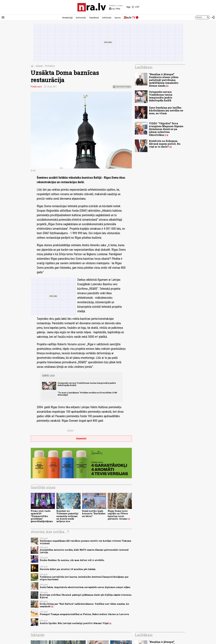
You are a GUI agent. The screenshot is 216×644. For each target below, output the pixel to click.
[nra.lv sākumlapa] (92, 7)
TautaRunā (94, 18)
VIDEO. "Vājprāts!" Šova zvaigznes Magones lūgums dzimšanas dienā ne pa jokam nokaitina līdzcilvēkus (166, 129)
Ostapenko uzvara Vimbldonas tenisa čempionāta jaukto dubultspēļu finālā (87, 384)
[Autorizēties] (213, 17)
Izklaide (39, 66)
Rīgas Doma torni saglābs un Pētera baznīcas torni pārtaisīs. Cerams (118, 515)
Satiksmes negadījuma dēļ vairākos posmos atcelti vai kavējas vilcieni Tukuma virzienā (85, 542)
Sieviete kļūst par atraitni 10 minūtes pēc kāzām (68, 569)
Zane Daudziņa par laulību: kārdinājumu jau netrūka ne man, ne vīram (166, 110)
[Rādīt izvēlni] (3, 17)
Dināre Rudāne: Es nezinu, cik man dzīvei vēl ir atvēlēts (72, 560)
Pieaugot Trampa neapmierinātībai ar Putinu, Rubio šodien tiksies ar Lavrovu (84, 614)
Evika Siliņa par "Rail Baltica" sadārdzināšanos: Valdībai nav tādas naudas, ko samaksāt (84, 605)
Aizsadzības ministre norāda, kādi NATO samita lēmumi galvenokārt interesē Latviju (84, 551)
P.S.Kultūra (50, 66)
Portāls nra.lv (36, 87)
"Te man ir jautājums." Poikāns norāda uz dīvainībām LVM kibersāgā (87, 394)
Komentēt (81, 439)
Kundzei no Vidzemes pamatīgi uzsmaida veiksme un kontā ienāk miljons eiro (67, 516)
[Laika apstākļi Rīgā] (133, 7)
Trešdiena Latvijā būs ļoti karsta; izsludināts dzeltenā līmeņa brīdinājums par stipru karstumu (84, 578)
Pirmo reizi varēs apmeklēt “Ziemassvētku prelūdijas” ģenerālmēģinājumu (42, 516)
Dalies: (70, 431)
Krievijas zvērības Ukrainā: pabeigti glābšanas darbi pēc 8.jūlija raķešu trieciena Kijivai (86, 596)
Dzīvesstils (81, 18)
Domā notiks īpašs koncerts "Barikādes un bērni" (94, 514)
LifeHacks (107, 18)
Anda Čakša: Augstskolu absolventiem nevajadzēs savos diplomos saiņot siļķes (85, 587)
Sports (118, 18)
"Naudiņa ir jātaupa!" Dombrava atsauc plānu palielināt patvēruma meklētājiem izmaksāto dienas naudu (164, 80)
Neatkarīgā (67, 18)
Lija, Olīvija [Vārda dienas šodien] (115, 9)
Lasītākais (144, 67)
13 (166, 135)
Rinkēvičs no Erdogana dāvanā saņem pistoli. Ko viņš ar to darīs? (165, 144)
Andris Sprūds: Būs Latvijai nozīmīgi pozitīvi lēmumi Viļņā (74, 623)
